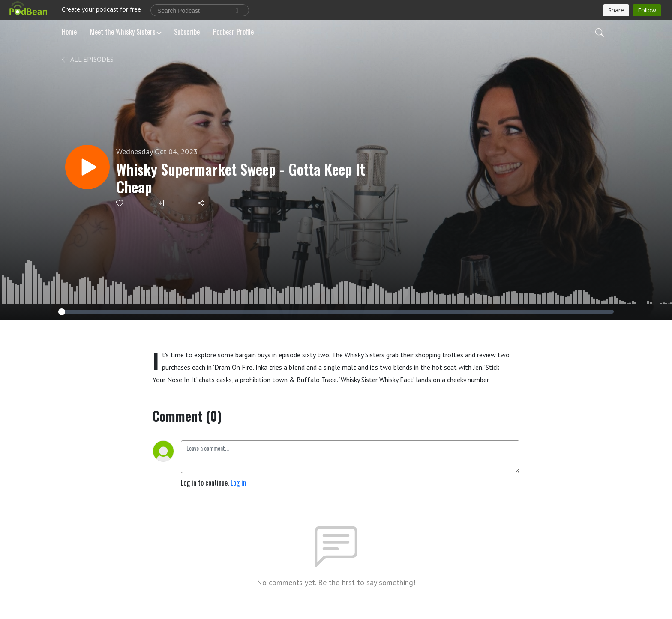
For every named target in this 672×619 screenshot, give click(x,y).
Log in (238, 483)
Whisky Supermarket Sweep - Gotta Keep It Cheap (241, 178)
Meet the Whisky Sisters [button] (123, 32)
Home (69, 32)
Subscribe (187, 32)
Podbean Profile (233, 32)
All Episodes (87, 59)
